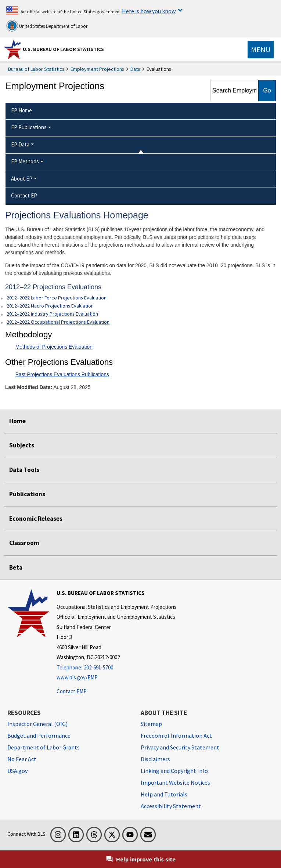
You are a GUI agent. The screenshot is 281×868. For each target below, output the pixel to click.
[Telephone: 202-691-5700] (117, 668)
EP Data (20, 144)
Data (135, 69)
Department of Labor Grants (44, 747)
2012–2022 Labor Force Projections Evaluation (57, 298)
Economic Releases (36, 519)
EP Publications (29, 127)
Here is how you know (149, 11)
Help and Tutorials (164, 794)
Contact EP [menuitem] (24, 195)
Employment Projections (97, 69)
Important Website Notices (175, 782)
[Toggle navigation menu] (261, 50)
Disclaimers (155, 759)
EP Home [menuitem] (21, 110)
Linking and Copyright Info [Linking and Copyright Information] (174, 771)
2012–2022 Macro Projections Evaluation (50, 306)
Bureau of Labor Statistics (36, 69)
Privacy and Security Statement (180, 747)
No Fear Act (22, 759)
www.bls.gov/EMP (77, 677)
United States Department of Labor (47, 26)
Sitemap (151, 724)
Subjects (22, 445)
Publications (27, 494)
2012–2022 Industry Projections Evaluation (52, 314)
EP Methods (25, 161)
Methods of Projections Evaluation (54, 347)
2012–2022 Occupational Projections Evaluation (58, 322)
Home (17, 421)
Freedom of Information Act (176, 736)
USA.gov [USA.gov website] (17, 771)
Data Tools (24, 470)
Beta (16, 567)
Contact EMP (72, 691)
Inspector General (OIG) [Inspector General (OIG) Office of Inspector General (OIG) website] (37, 724)
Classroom (24, 543)
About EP (22, 179)
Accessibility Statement (171, 806)
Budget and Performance (39, 736)
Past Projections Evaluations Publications (62, 374)
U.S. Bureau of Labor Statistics (63, 49)
